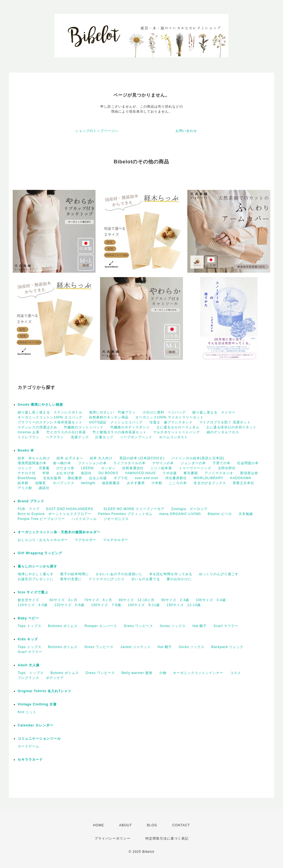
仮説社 (86, 473)
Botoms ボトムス (65, 673)
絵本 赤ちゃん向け (34, 458)
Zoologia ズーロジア (189, 509)
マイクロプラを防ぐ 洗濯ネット (225, 422)
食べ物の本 (62, 463)
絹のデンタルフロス (223, 432)
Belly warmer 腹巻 (137, 673)
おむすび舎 (65, 473)
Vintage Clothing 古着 (37, 704)
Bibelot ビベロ (220, 514)
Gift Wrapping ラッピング (40, 553)
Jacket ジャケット (136, 647)
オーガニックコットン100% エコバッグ (50, 417)
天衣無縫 (246, 514)
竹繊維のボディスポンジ (130, 427)
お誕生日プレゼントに (36, 579)
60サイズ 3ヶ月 (63, 600)
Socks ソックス (173, 626)
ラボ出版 (170, 473)
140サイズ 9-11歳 (144, 605)
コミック (25, 468)
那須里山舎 (249, 473)
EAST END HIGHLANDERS (71, 509)
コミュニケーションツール (39, 739)
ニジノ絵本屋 (161, 468)
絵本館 (23, 483)
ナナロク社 (27, 473)
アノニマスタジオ (219, 473)
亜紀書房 (75, 478)
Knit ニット (27, 712)
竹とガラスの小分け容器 (66, 432)
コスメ (236, 673)
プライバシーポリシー (112, 838)
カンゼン (108, 468)
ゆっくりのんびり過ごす (219, 574)
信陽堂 (40, 483)
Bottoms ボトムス (63, 626)
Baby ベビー (28, 618)
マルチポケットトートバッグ (176, 432)
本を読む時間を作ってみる (171, 574)
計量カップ (104, 437)
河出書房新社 (176, 478)
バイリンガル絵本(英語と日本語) (198, 458)
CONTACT (181, 825)
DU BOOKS (108, 473)
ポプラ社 (121, 478)
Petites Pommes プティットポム (125, 514)
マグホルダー (85, 540)
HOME (99, 825)
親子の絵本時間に (75, 574)
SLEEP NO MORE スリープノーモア (134, 509)
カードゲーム (28, 746)
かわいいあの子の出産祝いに (119, 574)
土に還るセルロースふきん (178, 427)
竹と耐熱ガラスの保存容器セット (120, 432)
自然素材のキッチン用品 (109, 417)
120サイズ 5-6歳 (69, 605)
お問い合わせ (186, 131)
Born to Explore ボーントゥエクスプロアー (55, 514)
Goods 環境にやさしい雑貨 (40, 405)
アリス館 (25, 488)
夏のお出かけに (179, 579)
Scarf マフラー (226, 626)
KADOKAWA (241, 478)
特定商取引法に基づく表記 (167, 838)
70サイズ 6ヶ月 (98, 600)
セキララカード (30, 760)
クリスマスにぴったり (107, 579)
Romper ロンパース (101, 626)
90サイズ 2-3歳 (175, 600)
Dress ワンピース (138, 626)
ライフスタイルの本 (129, 463)
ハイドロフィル (84, 519)
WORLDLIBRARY (209, 478)
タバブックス (64, 483)
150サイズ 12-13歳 (184, 605)
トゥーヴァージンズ (195, 468)
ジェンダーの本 (193, 463)
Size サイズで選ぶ (33, 592)
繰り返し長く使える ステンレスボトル (50, 412)
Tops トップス (30, 626)
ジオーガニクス (116, 519)
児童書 (44, 468)
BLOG (152, 825)
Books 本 (26, 450)
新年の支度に (71, 579)
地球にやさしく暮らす (36, 574)
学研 (46, 473)
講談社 (44, 488)
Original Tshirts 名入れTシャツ (44, 691)
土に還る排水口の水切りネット (231, 427)
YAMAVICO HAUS (140, 473)
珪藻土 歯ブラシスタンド (171, 422)
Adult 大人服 (29, 665)
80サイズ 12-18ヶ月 (137, 600)
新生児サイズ (30, 600)
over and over (146, 478)
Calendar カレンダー (36, 725)
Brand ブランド (31, 501)
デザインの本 (163, 463)
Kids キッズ (28, 639)
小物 (163, 673)
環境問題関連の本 (32, 463)
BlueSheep (27, 478)
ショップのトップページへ (97, 131)
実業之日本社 (243, 483)
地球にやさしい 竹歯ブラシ (112, 412)
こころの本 (178, 483)
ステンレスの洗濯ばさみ (37, 427)
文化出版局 (52, 478)
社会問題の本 (248, 463)
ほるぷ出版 (98, 478)
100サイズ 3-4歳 (211, 600)
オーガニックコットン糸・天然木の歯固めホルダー (59, 532)
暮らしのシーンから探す (37, 566)
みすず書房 (136, 483)
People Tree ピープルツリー (41, 519)
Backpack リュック (227, 647)
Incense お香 (29, 432)
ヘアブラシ (55, 437)
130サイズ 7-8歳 (106, 605)
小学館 (157, 483)
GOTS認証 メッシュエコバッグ (116, 422)
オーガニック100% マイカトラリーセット (170, 417)
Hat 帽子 (200, 626)
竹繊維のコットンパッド (84, 427)
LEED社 (88, 468)
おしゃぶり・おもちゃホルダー (43, 540)
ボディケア (55, 678)
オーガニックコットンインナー (198, 673)
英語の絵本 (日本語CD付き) (142, 458)
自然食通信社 (133, 468)
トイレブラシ (28, 437)
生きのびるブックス (210, 483)
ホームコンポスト (174, 437)
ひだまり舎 (65, 468)
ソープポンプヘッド (136, 437)
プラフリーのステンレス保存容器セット (50, 422)
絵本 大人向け (101, 458)
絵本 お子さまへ (70, 458)
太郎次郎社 (227, 468)
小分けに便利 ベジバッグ (164, 412)
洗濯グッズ (80, 437)
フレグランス (28, 678)
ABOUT (125, 825)
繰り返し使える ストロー (214, 412)
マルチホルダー (116, 540)
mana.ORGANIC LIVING (180, 514)
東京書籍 (191, 473)
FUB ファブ (29, 509)
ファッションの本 (92, 463)
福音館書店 (111, 483)
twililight (88, 483)
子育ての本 (222, 463)
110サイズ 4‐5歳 (33, 605)
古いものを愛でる (146, 579)
